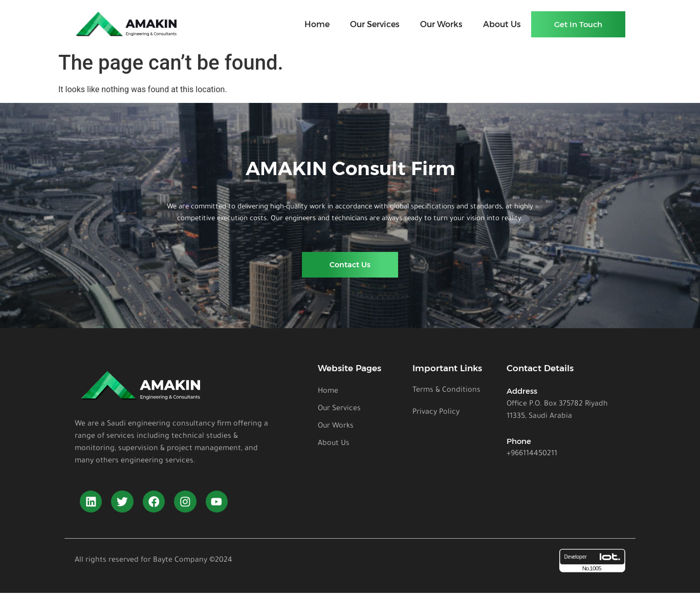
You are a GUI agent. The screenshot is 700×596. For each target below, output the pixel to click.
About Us (502, 24)
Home (317, 24)
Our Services (375, 24)
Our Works (441, 24)
